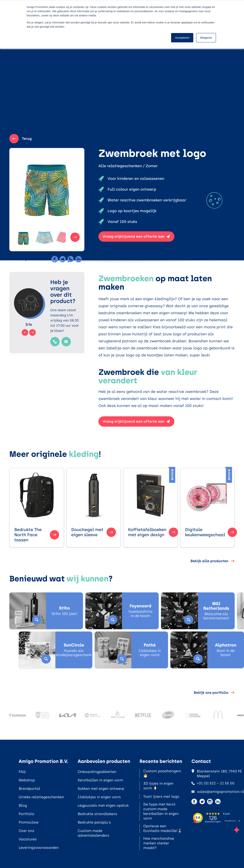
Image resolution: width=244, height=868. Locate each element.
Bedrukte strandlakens (97, 814)
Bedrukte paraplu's (94, 822)
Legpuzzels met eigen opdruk (103, 805)
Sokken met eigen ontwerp (101, 789)
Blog (23, 805)
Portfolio (26, 814)
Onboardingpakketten (97, 772)
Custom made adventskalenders (93, 833)
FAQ (22, 772)
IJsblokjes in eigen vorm (99, 797)
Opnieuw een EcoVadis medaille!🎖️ (163, 828)
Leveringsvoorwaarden (39, 848)
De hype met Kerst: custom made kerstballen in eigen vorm (161, 811)
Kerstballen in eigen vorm (100, 780)
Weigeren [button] (206, 38)
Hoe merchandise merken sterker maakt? (159, 843)
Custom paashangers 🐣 (162, 773)
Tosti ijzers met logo (161, 797)
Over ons (26, 831)
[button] (14, 237)
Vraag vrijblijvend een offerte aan (136, 236)
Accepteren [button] (182, 38)
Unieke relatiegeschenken (41, 797)
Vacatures (28, 839)
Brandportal (29, 789)
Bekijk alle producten (213, 561)
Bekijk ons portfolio (214, 693)
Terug (20, 139)
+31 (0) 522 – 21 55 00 (213, 783)
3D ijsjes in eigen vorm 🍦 (158, 786)
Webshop (27, 780)
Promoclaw (29, 822)
